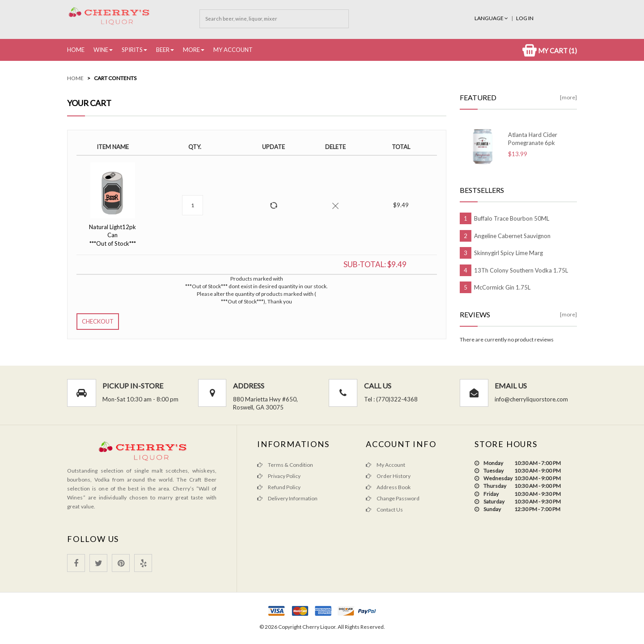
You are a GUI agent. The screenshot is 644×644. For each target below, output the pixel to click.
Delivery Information (287, 498)
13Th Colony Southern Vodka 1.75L (521, 270)
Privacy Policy (279, 476)
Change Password (393, 498)
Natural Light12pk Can (112, 235)
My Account (233, 50)
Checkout (98, 321)
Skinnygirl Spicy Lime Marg (508, 253)
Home (76, 50)
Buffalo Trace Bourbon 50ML (512, 218)
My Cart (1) (550, 51)
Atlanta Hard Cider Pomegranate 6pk (533, 139)
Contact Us (384, 510)
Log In (525, 18)
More (191, 50)
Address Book (388, 487)
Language (492, 18)
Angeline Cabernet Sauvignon (512, 236)
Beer (163, 50)
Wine (101, 50)
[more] (568, 97)
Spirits (132, 50)
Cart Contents (115, 78)
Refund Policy (279, 487)
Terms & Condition (285, 465)
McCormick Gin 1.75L (502, 287)
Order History (388, 476)
